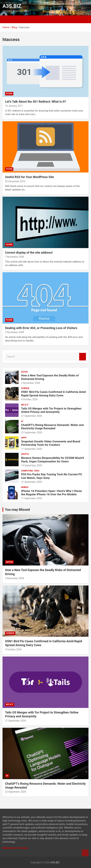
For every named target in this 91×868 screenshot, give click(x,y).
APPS (24, 438)
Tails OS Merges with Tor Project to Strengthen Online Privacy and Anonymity (51, 410)
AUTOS (24, 372)
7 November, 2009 (15, 257)
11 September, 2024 (32, 498)
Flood (9, 94)
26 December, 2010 (15, 181)
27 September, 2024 (32, 416)
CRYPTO (25, 454)
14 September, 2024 (32, 465)
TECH (37, 471)
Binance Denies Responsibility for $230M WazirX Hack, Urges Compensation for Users (53, 460)
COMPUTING (27, 471)
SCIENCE (25, 388)
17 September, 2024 (32, 449)
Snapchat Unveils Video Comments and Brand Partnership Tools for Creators (51, 443)
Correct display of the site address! (29, 253)
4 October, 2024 (29, 399)
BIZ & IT (25, 405)
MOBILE (25, 487)
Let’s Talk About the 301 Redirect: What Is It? (36, 102)
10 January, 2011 (14, 106)
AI (22, 421)
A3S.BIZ (12, 6)
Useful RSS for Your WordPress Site (29, 177)
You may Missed (17, 510)
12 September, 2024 (32, 482)
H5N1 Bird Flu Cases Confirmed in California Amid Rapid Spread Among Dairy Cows (53, 394)
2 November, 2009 (15, 332)
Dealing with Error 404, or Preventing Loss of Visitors (41, 328)
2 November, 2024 (31, 383)
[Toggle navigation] (6, 19)
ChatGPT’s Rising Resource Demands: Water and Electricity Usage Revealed (52, 427)
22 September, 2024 (32, 432)
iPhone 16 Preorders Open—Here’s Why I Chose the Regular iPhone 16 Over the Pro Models (51, 493)
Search (83, 357)
